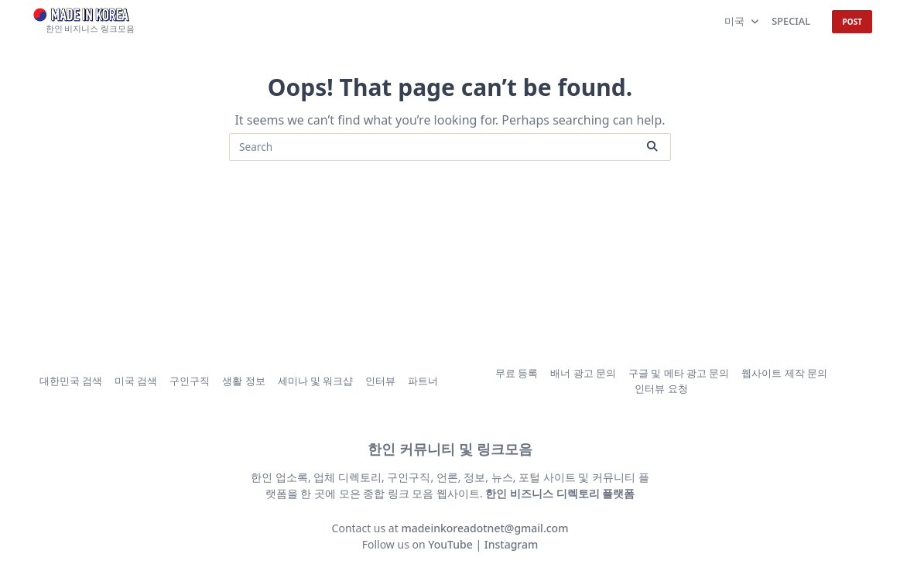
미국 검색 (136, 381)
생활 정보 (243, 381)
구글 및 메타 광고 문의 (679, 373)
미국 (742, 21)
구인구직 (190, 381)
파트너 (423, 381)
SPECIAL (791, 21)
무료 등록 (517, 373)
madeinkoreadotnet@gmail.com (484, 528)
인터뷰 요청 (661, 389)
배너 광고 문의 (583, 373)
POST (852, 22)
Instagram (512, 544)
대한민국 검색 (71, 381)
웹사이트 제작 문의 (784, 373)
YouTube (450, 544)
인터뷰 (380, 381)
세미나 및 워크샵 (316, 381)
